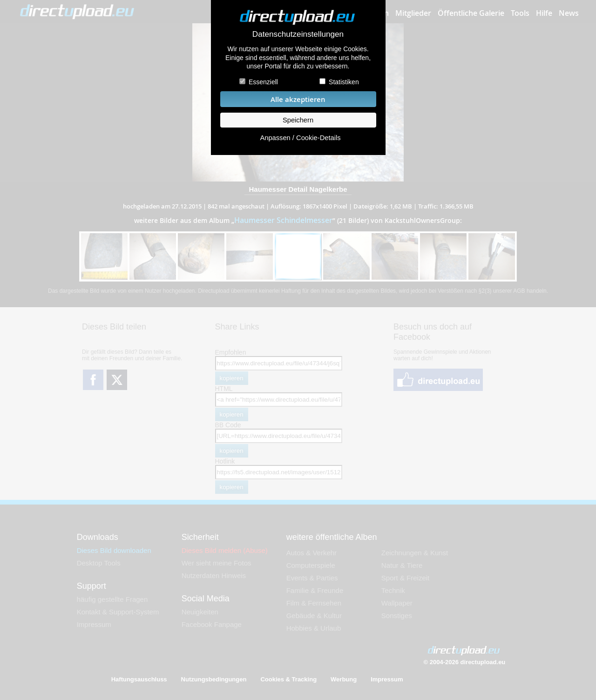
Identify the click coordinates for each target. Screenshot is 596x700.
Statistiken (344, 82)
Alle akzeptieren (298, 99)
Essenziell (263, 82)
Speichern (298, 120)
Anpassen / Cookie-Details (300, 138)
